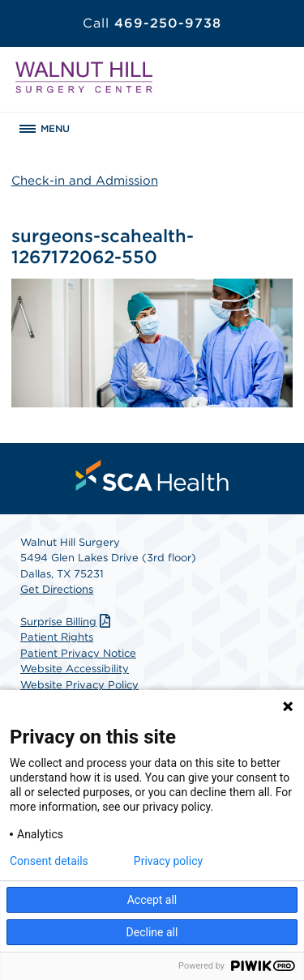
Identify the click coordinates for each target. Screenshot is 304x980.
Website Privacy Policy (79, 685)
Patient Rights (57, 637)
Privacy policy (168, 861)
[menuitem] (152, 475)
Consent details (49, 861)
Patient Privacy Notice (78, 653)
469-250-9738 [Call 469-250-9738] (152, 23)
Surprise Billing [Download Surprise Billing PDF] (67, 622)
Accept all (152, 900)
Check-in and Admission (85, 181)
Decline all (152, 932)
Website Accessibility (75, 669)
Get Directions (57, 589)
